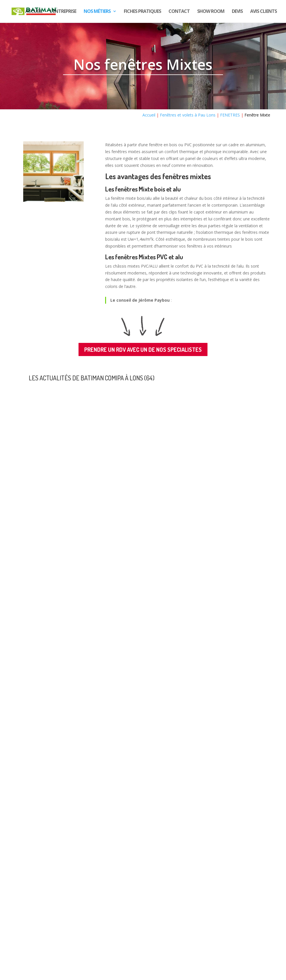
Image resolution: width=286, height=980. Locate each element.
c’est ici (44, 934)
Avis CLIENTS (264, 12)
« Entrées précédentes (49, 872)
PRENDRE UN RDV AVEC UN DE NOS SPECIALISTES (143, 349)
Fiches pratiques (142, 12)
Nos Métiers (97, 12)
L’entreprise (63, 12)
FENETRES (230, 115)
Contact (179, 12)
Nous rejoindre (44, 926)
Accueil (34, 12)
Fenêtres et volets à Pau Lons (188, 115)
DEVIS (237, 12)
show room (211, 12)
